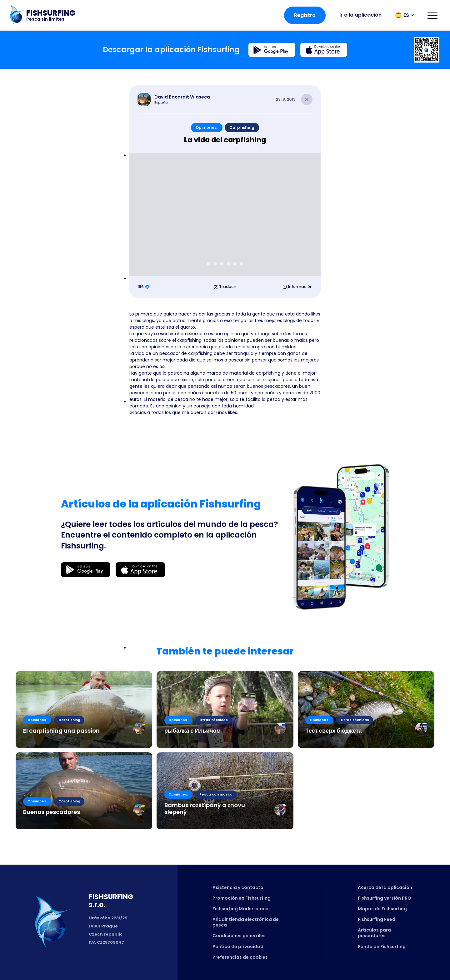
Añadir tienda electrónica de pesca (246, 922)
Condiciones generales (239, 936)
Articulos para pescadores (374, 933)
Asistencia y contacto (238, 887)
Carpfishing (242, 127)
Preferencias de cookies (240, 957)
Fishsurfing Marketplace (240, 909)
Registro (305, 15)
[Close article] (307, 100)
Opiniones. (207, 127)
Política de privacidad (238, 947)
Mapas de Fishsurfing (382, 909)
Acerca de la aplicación (385, 887)
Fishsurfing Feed (377, 919)
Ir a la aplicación (360, 15)
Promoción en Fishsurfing (242, 898)
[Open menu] (432, 15)
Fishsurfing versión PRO (385, 898)
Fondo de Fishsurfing (382, 947)
